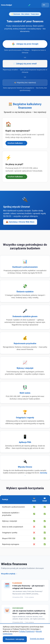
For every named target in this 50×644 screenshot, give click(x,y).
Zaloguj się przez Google (25, 44)
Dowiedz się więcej (37, 639)
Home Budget (7, 5)
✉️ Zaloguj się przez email (25, 64)
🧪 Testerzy (33, 5)
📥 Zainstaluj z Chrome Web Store (20, 222)
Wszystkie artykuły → (9, 574)
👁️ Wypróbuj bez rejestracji (25, 83)
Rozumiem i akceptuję (15, 639)
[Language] (45, 5)
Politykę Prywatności (27, 631)
